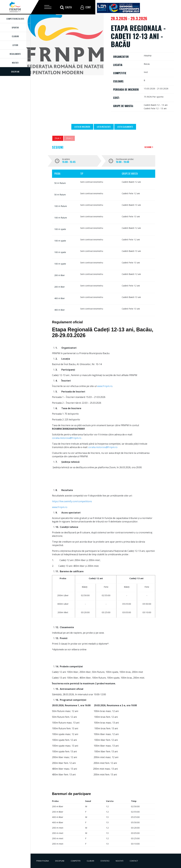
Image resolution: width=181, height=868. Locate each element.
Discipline (60, 861)
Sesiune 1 (149, 147)
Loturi (15, 45)
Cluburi (15, 36)
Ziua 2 (69, 138)
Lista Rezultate (104, 127)
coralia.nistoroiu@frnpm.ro (67, 438)
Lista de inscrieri (82, 127)
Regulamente (15, 54)
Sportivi (15, 27)
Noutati (15, 63)
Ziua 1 (58, 138)
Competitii (76, 861)
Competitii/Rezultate (15, 19)
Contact (134, 861)
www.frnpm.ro (105, 386)
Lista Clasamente (125, 127)
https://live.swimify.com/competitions (72, 501)
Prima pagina (43, 861)
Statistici (105, 861)
